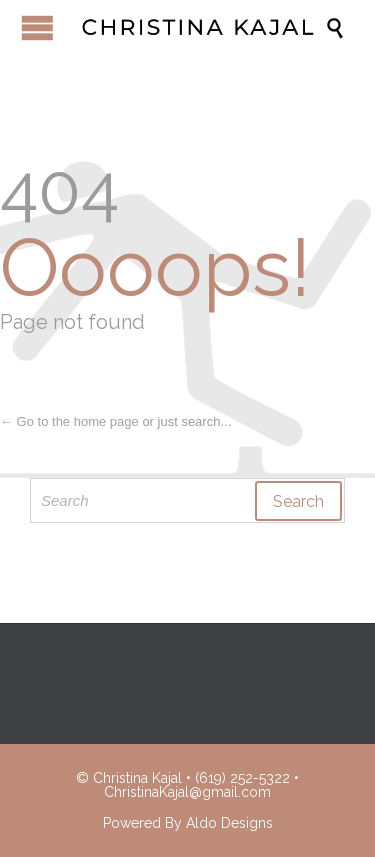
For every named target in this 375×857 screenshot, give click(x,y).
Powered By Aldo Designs (188, 823)
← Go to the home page (69, 421)
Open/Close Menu (37, 27)
